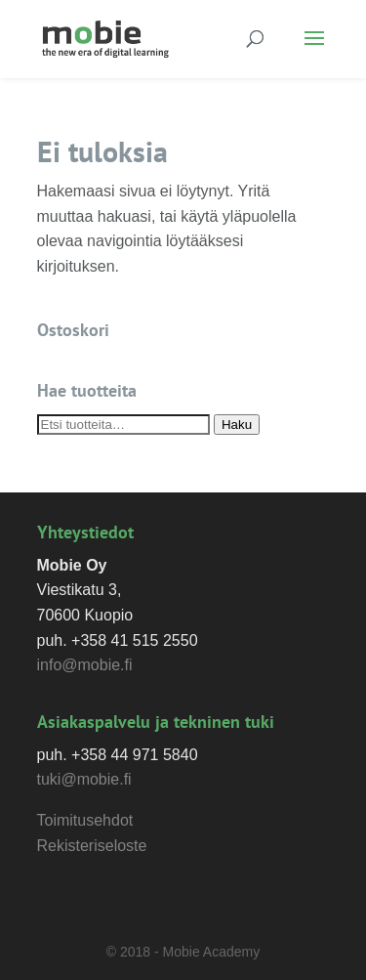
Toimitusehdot (85, 820)
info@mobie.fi (85, 665)
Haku (237, 425)
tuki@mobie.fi (84, 779)
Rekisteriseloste (92, 846)
